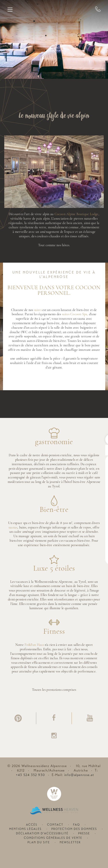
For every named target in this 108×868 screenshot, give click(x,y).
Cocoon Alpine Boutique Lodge (76, 214)
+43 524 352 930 (30, 775)
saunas (13, 528)
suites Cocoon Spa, (75, 314)
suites (38, 310)
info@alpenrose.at (79, 775)
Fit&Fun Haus (34, 645)
